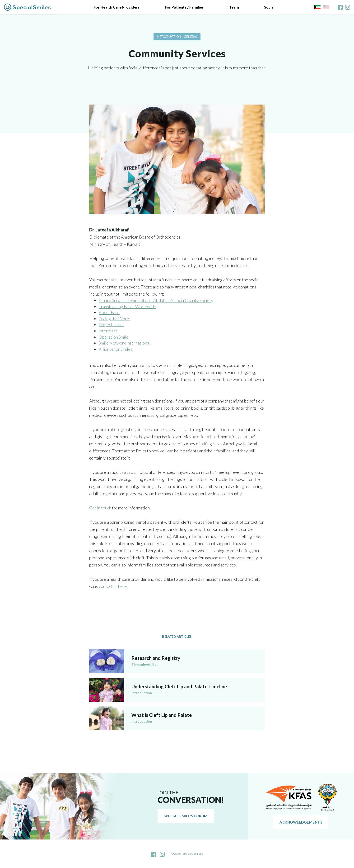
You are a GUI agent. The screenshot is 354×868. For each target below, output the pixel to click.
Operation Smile (114, 337)
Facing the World (114, 319)
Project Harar (111, 325)
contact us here (113, 586)
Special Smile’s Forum (186, 816)
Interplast (108, 331)
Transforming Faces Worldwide (127, 307)
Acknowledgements (301, 822)
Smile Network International (125, 343)
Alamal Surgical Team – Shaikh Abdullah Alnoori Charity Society (156, 300)
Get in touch (100, 508)
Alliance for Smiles (116, 349)
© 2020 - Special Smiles (187, 854)
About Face (109, 312)
